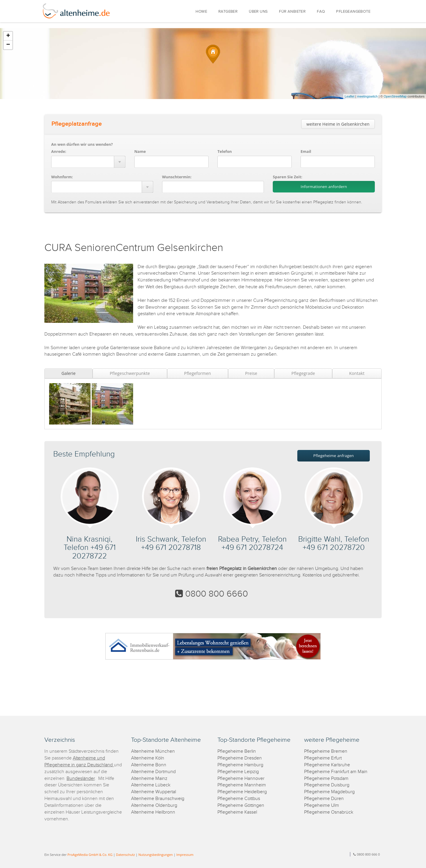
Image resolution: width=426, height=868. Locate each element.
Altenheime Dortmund (153, 772)
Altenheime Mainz (149, 779)
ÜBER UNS (258, 12)
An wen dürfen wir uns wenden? (82, 144)
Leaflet (350, 96)
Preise (251, 373)
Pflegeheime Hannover (241, 779)
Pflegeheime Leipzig (238, 772)
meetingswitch (367, 96)
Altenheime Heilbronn (153, 812)
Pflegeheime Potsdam (326, 779)
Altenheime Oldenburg (154, 805)
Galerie (69, 373)
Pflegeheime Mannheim (242, 785)
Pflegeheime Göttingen (241, 805)
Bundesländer (81, 779)
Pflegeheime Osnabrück (329, 812)
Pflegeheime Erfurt (323, 758)
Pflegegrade (303, 373)
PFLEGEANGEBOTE (353, 12)
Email (306, 151)
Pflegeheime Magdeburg (329, 792)
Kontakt (357, 373)
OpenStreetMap (395, 96)
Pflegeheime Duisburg (327, 785)
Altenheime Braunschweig (158, 799)
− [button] (8, 45)
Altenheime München (153, 751)
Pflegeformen (197, 373)
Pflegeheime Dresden (240, 758)
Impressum (185, 855)
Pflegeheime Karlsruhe (327, 765)
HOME (201, 12)
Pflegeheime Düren (324, 799)
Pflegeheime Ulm (322, 805)
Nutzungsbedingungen (156, 855)
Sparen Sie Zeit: (287, 177)
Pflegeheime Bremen (326, 751)
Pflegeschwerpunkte (130, 373)
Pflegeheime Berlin (237, 751)
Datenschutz (125, 855)
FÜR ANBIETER (292, 12)
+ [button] (8, 36)
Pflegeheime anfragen (334, 456)
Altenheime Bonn (149, 765)
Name (140, 151)
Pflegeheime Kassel (237, 812)
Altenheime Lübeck (151, 785)
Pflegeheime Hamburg (240, 765)
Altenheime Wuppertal (154, 792)
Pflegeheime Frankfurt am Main (336, 772)
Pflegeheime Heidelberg (242, 792)
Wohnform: (62, 177)
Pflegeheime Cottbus (239, 799)
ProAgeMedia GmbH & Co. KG (90, 855)
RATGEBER (228, 12)
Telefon (225, 151)
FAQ (321, 12)
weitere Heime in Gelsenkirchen (338, 124)
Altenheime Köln (148, 758)
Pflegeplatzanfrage (77, 124)
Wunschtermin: (177, 177)
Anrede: (59, 151)
